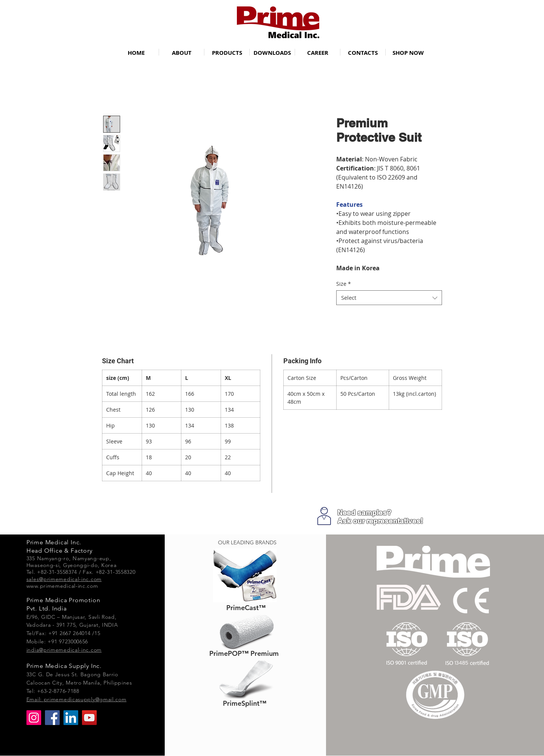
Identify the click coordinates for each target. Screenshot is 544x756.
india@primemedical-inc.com (64, 650)
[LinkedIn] (71, 718)
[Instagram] (34, 718)
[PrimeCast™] (246, 608)
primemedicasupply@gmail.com (85, 699)
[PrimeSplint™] (245, 703)
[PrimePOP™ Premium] (244, 653)
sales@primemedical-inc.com (64, 579)
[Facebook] (52, 718)
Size (344, 284)
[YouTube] (89, 718)
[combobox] (389, 298)
